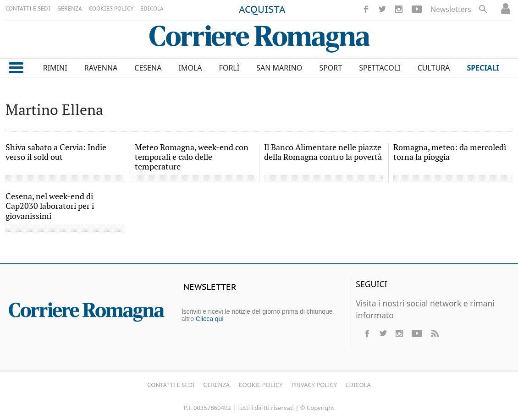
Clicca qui (210, 319)
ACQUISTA (262, 10)
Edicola (358, 385)
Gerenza (217, 385)
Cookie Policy (260, 385)
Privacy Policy (314, 385)
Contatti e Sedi (171, 385)
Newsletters (451, 9)
